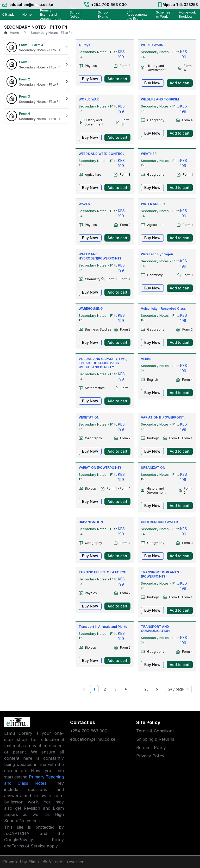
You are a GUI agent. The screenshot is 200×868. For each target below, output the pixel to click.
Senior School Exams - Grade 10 (105, 15)
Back (8, 14)
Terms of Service (29, 846)
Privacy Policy (41, 840)
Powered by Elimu (21, 862)
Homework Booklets (187, 14)
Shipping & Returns (155, 739)
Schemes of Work (163, 14)
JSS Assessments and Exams (137, 15)
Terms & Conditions (155, 731)
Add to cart (117, 79)
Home (27, 14)
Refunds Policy (151, 747)
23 (147, 689)
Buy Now (90, 79)
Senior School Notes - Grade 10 (77, 15)
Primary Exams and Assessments (51, 15)
